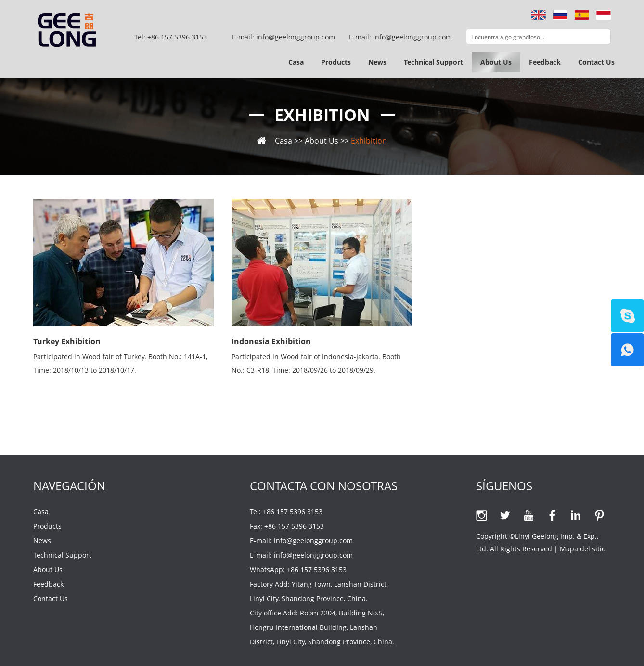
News (377, 62)
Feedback (545, 62)
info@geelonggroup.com (412, 37)
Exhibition (322, 115)
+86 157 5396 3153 (317, 569)
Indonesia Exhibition (271, 341)
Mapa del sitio (583, 549)
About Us (496, 62)
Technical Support (433, 62)
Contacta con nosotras (324, 486)
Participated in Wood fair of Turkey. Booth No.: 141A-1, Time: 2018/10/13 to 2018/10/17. (120, 363)
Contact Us (596, 62)
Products (336, 62)
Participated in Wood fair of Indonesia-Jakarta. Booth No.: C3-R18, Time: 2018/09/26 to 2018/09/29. (316, 363)
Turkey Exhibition (67, 341)
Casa (296, 62)
